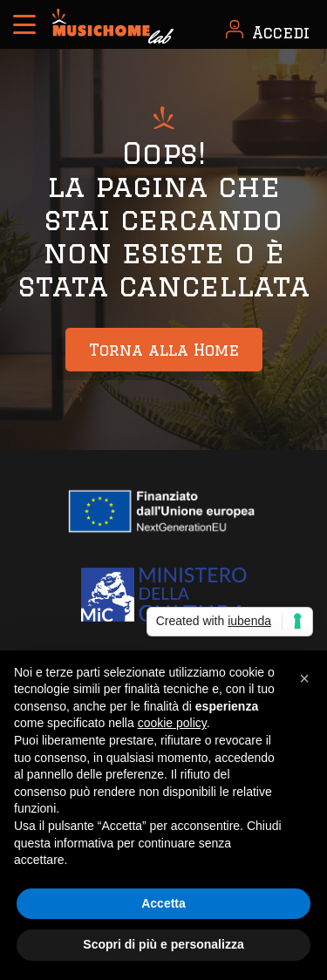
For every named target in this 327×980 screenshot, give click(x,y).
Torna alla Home (164, 350)
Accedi (281, 32)
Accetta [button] (163, 903)
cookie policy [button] (172, 723)
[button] (304, 678)
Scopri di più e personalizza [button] (163, 944)
